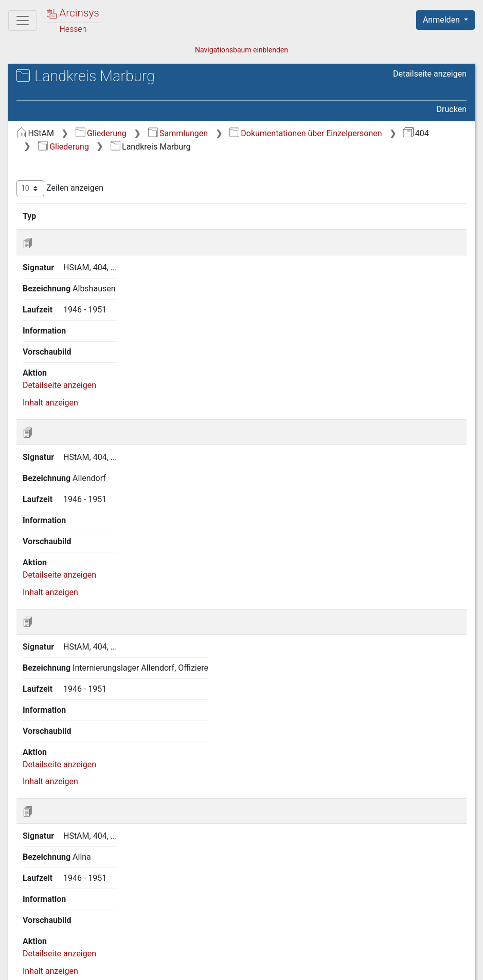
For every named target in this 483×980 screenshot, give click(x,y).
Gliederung (101, 133)
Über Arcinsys (218, 966)
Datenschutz (294, 966)
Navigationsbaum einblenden (241, 50)
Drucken (452, 109)
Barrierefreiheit (373, 966)
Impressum (449, 966)
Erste (266, 914)
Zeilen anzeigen (60, 188)
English (24, 959)
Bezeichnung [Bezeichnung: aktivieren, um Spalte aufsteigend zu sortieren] (148, 216)
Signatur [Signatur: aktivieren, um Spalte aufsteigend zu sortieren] (77, 216)
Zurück (301, 914)
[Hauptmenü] (23, 21)
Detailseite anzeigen (430, 74)
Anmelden (442, 20)
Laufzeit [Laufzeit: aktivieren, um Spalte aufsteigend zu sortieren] (237, 216)
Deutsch (62, 959)
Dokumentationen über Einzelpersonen (306, 133)
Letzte (449, 914)
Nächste (409, 914)
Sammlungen (178, 133)
